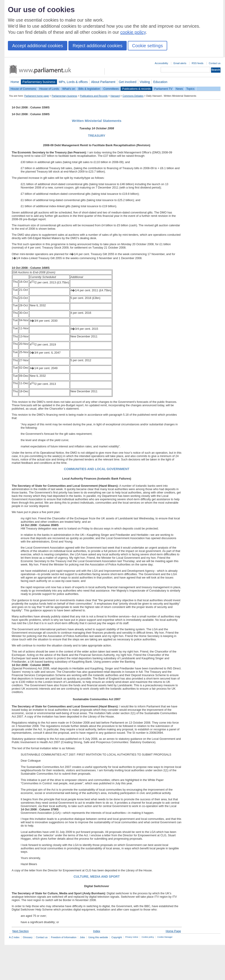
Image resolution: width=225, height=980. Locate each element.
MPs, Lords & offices (73, 82)
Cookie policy (148, 937)
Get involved (128, 82)
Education (160, 82)
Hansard (115, 96)
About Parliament (103, 82)
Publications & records (136, 89)
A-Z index (14, 937)
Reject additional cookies (98, 46)
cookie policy (133, 32)
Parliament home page (37, 96)
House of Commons (23, 89)
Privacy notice (132, 937)
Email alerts (180, 63)
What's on (69, 89)
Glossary (28, 937)
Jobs (82, 937)
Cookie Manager (165, 937)
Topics (190, 89)
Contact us (215, 63)
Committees (111, 89)
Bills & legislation (89, 89)
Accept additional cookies (38, 46)
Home (15, 82)
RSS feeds (198, 63)
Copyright (117, 937)
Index (97, 931)
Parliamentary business (39, 82)
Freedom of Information (64, 937)
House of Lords (49, 89)
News (179, 89)
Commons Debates (133, 96)
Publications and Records (94, 96)
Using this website (98, 937)
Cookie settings (147, 46)
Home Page (173, 931)
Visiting (145, 82)
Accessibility (161, 63)
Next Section (21, 931)
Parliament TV (163, 89)
